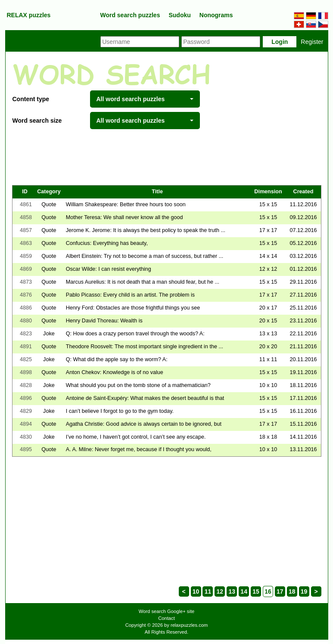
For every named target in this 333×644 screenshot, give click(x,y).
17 (280, 591)
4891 (26, 347)
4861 (26, 204)
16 (268, 591)
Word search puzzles (130, 15)
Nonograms (216, 15)
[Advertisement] (167, 157)
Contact (166, 618)
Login (280, 42)
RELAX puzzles (29, 15)
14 (244, 591)
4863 (26, 243)
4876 (26, 295)
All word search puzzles (145, 99)
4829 (26, 411)
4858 (26, 217)
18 (292, 591)
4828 (26, 385)
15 (256, 591)
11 (208, 591)
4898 (26, 372)
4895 (26, 449)
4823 (26, 334)
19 (304, 591)
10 (196, 591)
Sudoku (179, 15)
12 (220, 591)
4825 (26, 359)
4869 (26, 269)
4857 (26, 230)
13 (232, 591)
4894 (26, 424)
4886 (26, 308)
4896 (26, 398)
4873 (26, 282)
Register (312, 42)
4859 (26, 256)
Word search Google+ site (166, 611)
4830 (26, 437)
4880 (26, 321)
